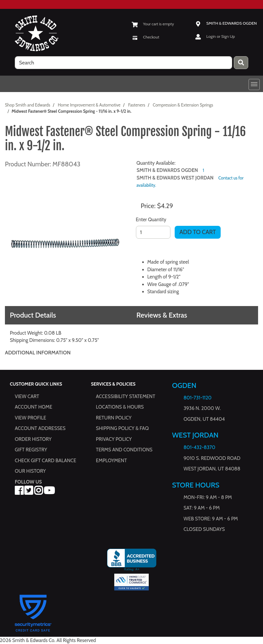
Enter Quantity (151, 220)
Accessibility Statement (126, 396)
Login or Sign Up (220, 36)
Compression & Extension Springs (183, 105)
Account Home (33, 407)
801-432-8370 (199, 447)
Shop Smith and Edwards (28, 105)
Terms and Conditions (124, 450)
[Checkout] (146, 37)
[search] (123, 63)
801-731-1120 (197, 398)
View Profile (31, 418)
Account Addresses (40, 428)
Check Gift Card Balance (45, 461)
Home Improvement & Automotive (89, 105)
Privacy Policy (114, 439)
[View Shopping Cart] (153, 24)
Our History (30, 471)
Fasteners (137, 105)
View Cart (27, 396)
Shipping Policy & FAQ (122, 428)
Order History (33, 439)
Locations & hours (120, 407)
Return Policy (114, 418)
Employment (111, 461)
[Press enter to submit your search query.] (241, 63)
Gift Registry (31, 450)
